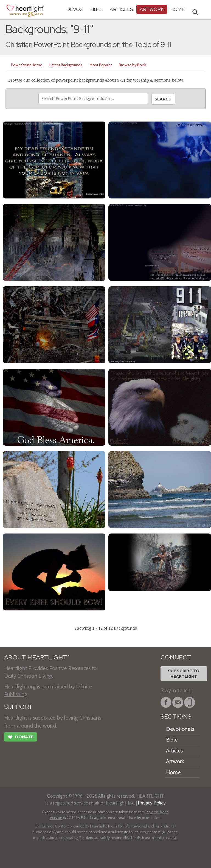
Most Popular (101, 65)
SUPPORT (19, 707)
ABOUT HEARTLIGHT (37, 657)
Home (173, 772)
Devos (75, 9)
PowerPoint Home (27, 65)
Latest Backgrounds (66, 65)
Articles (121, 9)
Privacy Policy (152, 803)
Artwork (152, 9)
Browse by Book (132, 65)
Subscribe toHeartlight (184, 674)
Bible (96, 9)
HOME (178, 9)
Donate (21, 738)
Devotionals (180, 729)
